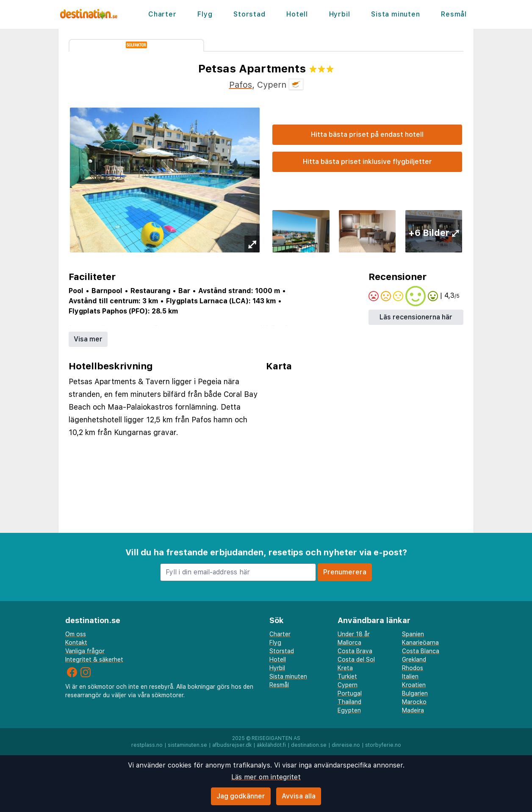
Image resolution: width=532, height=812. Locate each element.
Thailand (349, 702)
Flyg (205, 14)
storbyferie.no (383, 745)
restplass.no (147, 745)
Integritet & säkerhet (94, 660)
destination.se (309, 745)
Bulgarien (415, 693)
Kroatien (414, 685)
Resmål (454, 14)
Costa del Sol (356, 660)
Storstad (249, 14)
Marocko (414, 702)
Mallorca (349, 643)
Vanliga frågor (85, 651)
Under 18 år (354, 634)
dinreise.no (346, 745)
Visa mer (88, 339)
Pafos (241, 85)
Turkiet (347, 676)
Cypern (348, 685)
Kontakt (76, 643)
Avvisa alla (299, 796)
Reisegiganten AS (276, 738)
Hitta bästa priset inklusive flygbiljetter (367, 162)
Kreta (345, 668)
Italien (410, 676)
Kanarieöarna (420, 643)
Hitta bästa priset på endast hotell (367, 134)
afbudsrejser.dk (232, 745)
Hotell (297, 14)
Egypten (349, 710)
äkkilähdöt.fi (271, 745)
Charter (162, 14)
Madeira (413, 710)
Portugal (350, 693)
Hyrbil (340, 14)
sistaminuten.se (187, 745)
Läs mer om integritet (266, 777)
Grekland (414, 660)
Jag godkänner (241, 796)
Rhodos (413, 668)
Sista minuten (395, 14)
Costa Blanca (421, 651)
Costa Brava (355, 651)
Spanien (413, 634)
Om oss (76, 634)
